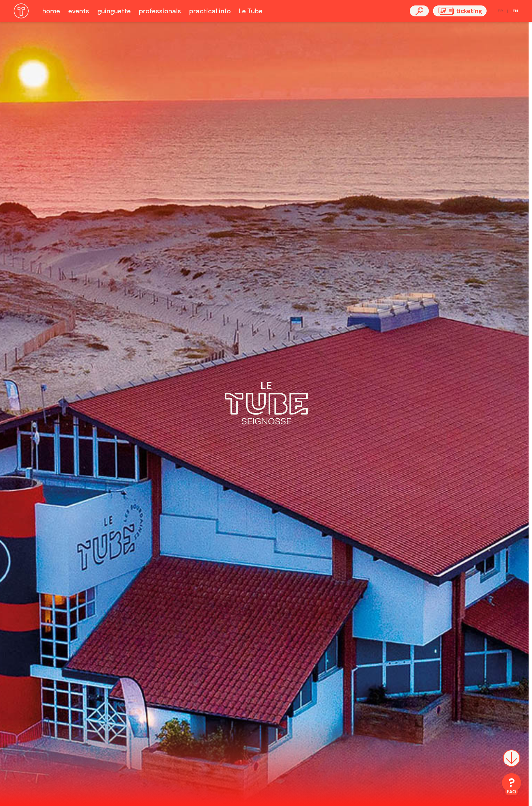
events (79, 11)
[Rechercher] (419, 11)
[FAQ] (512, 784)
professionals (160, 11)
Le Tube (251, 11)
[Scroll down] (512, 762)
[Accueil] (21, 11)
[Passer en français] (508, 11)
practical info (210, 11)
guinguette (114, 11)
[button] (419, 11)
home (51, 11)
